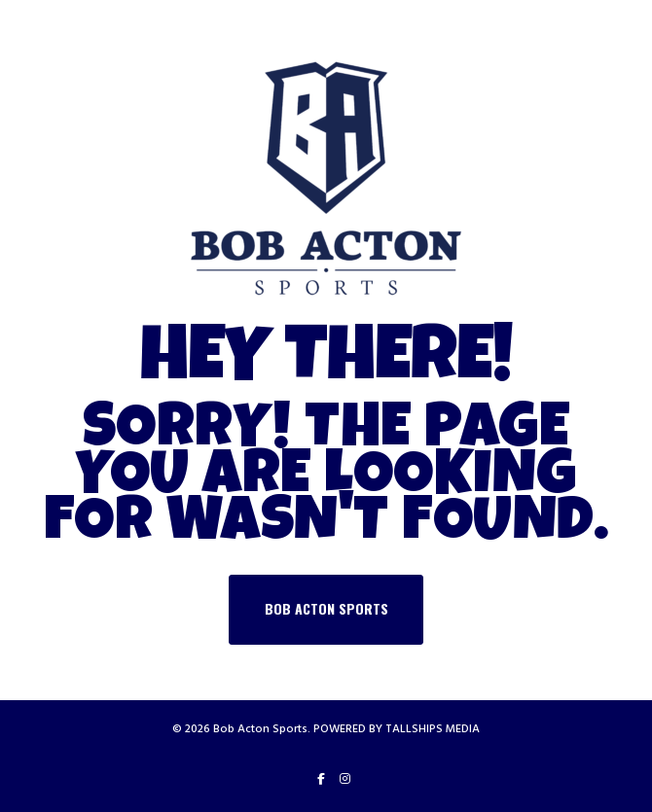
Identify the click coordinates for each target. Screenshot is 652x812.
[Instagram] (345, 779)
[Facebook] (321, 779)
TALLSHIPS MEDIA (433, 729)
